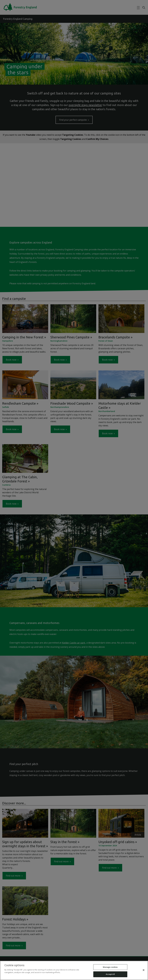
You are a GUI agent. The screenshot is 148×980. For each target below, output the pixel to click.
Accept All (110, 974)
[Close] (144, 970)
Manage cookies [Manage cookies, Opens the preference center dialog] (110, 967)
